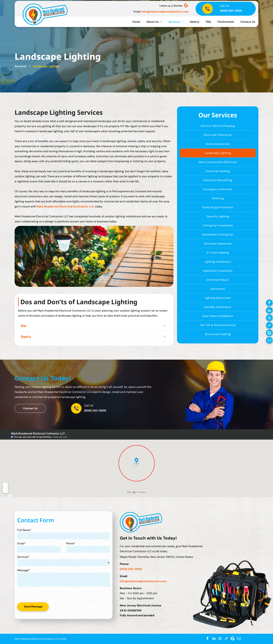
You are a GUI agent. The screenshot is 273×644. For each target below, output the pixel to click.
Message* (24, 570)
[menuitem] (136, 22)
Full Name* (24, 530)
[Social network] (269, 326)
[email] (269, 341)
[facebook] (269, 303)
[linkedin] (269, 311)
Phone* (71, 543)
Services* (23, 557)
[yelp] (269, 318)
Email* (21, 543)
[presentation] (38, 594)
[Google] (186, 6)
